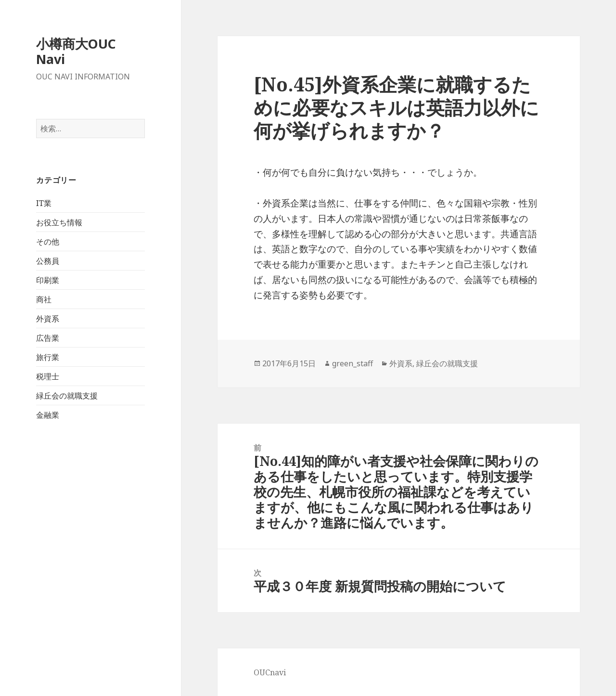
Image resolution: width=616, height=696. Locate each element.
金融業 (48, 415)
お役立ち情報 (59, 222)
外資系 (48, 319)
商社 (44, 299)
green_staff (353, 363)
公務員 (48, 261)
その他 (48, 242)
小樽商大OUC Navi (76, 51)
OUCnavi (270, 672)
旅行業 (48, 357)
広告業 (48, 338)
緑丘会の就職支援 (67, 396)
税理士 (48, 376)
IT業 (44, 203)
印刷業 (48, 280)
